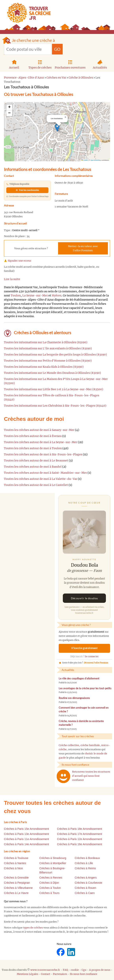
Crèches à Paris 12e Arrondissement (80, 839)
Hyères (57, 295)
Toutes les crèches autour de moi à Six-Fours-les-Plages (43, 454)
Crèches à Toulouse (16, 858)
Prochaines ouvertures (70, 64)
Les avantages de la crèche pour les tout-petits (85, 688)
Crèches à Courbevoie (88, 883)
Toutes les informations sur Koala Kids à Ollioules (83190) (44, 367)
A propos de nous (100, 970)
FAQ (65, 970)
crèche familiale (90, 745)
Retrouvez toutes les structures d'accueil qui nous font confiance (91, 776)
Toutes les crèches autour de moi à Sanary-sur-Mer (39, 430)
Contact (46, 974)
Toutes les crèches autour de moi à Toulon (33, 448)
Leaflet (85, 160)
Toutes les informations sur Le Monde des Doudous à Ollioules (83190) (52, 373)
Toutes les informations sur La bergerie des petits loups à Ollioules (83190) (55, 354)
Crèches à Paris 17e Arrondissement (80, 834)
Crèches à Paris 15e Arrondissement (26, 829)
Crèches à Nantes (15, 863)
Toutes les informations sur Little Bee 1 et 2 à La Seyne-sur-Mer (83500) (54, 389)
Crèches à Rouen (85, 888)
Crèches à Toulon (50, 888)
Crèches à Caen (85, 893)
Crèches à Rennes (51, 878)
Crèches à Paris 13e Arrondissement (26, 834)
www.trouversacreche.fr (45, 970)
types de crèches (33, 928)
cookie (75, 970)
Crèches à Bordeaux (87, 858)
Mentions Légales (27, 974)
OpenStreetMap (96, 160)
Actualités (100, 64)
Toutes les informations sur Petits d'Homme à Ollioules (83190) (48, 361)
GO (57, 49)
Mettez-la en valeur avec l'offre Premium (83, 248)
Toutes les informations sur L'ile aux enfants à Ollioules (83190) (48, 348)
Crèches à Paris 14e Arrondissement (26, 844)
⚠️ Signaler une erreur (18, 261)
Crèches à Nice (13, 868)
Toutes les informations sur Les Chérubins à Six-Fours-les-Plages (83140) (55, 406)
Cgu (84, 970)
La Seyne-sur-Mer (35, 295)
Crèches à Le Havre (16, 893)
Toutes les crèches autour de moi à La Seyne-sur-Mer (41, 442)
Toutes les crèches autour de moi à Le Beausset (36, 460)
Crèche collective (69, 745)
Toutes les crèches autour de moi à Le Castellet (36, 485)
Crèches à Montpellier (53, 863)
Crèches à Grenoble (16, 878)
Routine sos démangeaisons (74, 698)
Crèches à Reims (85, 868)
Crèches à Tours (49, 893)
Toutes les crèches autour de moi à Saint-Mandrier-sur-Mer (45, 473)
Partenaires (60, 974)
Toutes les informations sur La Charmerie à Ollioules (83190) (46, 342)
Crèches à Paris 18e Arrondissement (80, 829)
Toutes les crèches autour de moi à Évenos (33, 436)
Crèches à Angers (86, 878)
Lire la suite (12, 279)
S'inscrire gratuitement (84, 648)
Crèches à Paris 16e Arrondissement (80, 844)
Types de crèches (40, 64)
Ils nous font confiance (83, 974)
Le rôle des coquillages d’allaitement (79, 678)
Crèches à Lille (84, 863)
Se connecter (92, 656)
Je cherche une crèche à (33, 40)
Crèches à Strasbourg (53, 858)
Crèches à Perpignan (17, 883)
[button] (57, 128)
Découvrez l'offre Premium (96, 663)
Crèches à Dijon (49, 883)
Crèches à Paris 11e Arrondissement (26, 839)
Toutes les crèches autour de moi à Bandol (33, 467)
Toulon (16, 295)
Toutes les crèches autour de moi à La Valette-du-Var (41, 479)
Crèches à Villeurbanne (18, 888)
